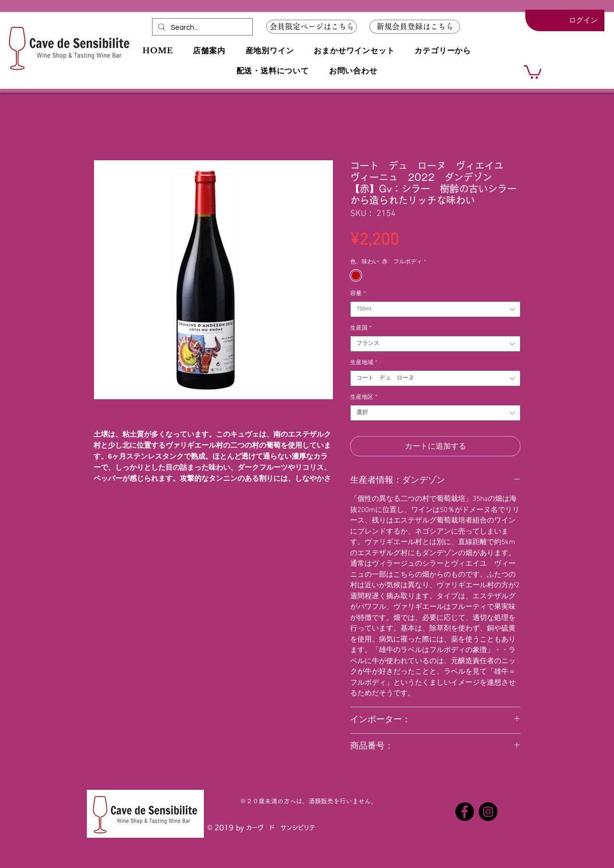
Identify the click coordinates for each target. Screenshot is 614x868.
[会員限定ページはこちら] (312, 27)
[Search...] (201, 28)
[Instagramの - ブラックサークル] (488, 812)
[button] (415, 27)
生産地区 (364, 397)
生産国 (361, 328)
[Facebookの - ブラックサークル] (465, 812)
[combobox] (435, 309)
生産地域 (364, 363)
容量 (358, 294)
